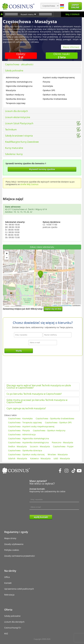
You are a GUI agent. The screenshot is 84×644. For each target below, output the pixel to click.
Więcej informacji (71, 47)
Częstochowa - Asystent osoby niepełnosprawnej (31, 426)
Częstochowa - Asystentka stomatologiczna (28, 442)
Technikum (11, 130)
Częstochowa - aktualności (19, 64)
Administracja (12, 77)
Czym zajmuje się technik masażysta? (26, 408)
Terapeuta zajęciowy (16, 103)
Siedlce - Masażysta (17, 446)
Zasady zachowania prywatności (20, 556)
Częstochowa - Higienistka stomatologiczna (29, 438)
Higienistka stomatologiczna (19, 86)
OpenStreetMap (66, 305)
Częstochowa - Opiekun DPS (58, 422)
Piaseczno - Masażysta (62, 442)
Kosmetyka (48, 86)
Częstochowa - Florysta (19, 430)
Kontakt (8, 583)
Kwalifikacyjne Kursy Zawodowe (22, 142)
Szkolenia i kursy (14, 154)
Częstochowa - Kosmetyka (20, 418)
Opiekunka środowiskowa (55, 99)
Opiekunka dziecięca (16, 99)
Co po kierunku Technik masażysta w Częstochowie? (34, 394)
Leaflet (55, 305)
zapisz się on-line (53, 309)
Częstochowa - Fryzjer (63, 446)
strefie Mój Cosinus (29, 184)
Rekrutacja (9, 595)
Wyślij (19, 351)
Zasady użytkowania (14, 544)
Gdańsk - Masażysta (18, 458)
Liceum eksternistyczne (18, 117)
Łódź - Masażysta (62, 458)
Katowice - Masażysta (40, 458)
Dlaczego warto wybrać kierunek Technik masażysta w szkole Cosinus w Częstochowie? (39, 387)
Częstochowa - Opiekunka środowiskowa (55, 418)
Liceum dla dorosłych (17, 111)
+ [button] (7, 253)
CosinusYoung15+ (13, 628)
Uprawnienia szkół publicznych (19, 589)
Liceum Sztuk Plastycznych (19, 123)
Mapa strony (10, 538)
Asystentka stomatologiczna (19, 82)
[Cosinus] (18, 6)
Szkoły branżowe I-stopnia (19, 136)
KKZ (6, 634)
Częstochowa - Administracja (22, 434)
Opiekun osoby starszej (54, 95)
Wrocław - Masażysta (58, 454)
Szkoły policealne (14, 71)
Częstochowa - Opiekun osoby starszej (26, 454)
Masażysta (11, 90)
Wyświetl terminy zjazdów (42, 169)
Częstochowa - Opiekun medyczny (49, 430)
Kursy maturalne (14, 148)
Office (7, 577)
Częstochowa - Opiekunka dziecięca (25, 450)
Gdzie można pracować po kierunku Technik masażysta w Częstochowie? (37, 401)
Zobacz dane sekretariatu (42, 247)
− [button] (7, 258)
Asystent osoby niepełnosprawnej (59, 77)
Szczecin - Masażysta (40, 446)
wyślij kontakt (41, 517)
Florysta (46, 82)
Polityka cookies (12, 550)
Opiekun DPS (49, 90)
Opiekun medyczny (15, 95)
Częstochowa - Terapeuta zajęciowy (25, 422)
